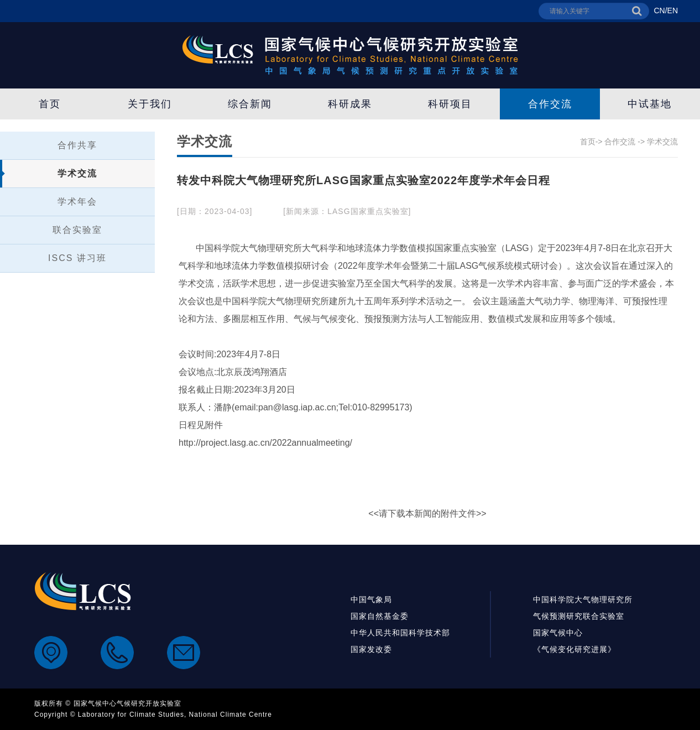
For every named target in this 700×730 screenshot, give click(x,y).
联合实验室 (77, 230)
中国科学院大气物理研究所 (583, 599)
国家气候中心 (558, 633)
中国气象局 (371, 599)
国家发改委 (371, 649)
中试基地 (650, 104)
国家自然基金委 (380, 616)
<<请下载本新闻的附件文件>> (427, 513)
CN (659, 11)
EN (673, 11)
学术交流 (77, 173)
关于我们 (150, 104)
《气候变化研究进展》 (574, 649)
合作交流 (550, 104)
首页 (50, 104)
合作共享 (77, 145)
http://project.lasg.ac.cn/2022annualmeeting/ (265, 443)
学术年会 (77, 202)
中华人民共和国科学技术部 (400, 633)
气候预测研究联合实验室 (579, 616)
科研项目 (450, 104)
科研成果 (350, 104)
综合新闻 (250, 104)
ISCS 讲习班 (77, 258)
